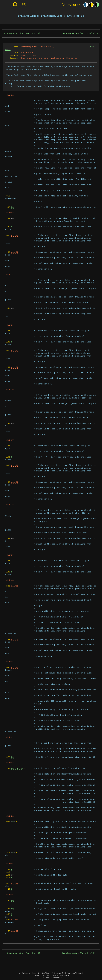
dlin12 (15, 920)
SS (12, 207)
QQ (12, 900)
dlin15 (15, 235)
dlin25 (15, 667)
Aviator (70, 5)
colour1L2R (17, 768)
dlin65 (15, 931)
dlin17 (15, 350)
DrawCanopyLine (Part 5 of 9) (79, 33)
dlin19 (15, 465)
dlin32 (15, 252)
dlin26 (15, 883)
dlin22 (15, 586)
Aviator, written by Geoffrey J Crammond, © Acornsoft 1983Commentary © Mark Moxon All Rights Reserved (51, 975)
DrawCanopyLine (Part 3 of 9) (23, 33)
